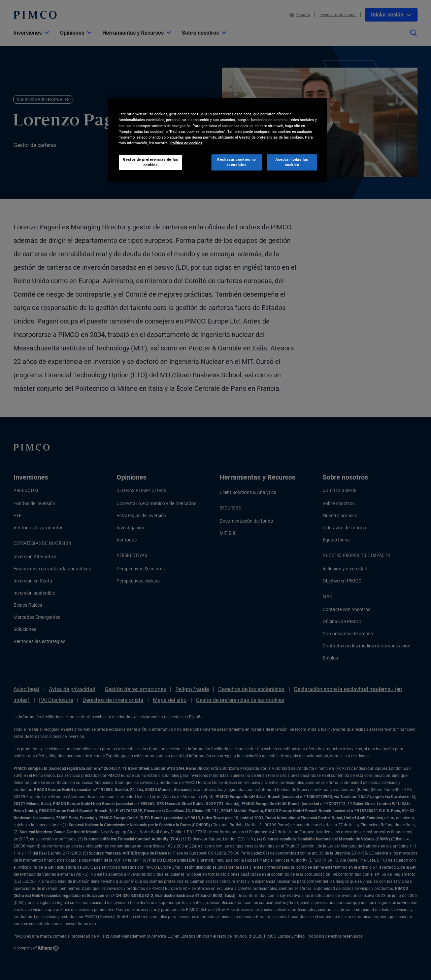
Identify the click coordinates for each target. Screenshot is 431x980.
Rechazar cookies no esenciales (237, 162)
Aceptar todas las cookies (292, 162)
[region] (218, 140)
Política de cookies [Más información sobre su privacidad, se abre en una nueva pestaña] (186, 143)
